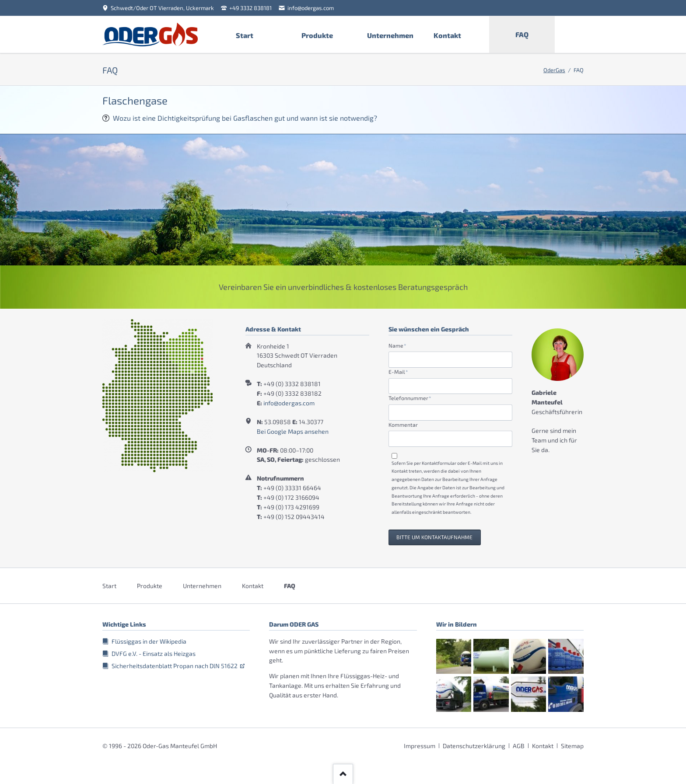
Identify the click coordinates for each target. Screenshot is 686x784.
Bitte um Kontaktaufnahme (434, 537)
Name (401, 345)
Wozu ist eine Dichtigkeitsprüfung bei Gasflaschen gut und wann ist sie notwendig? (245, 118)
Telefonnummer (410, 397)
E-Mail (401, 371)
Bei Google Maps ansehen (293, 431)
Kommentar (403, 425)
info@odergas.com (289, 403)
